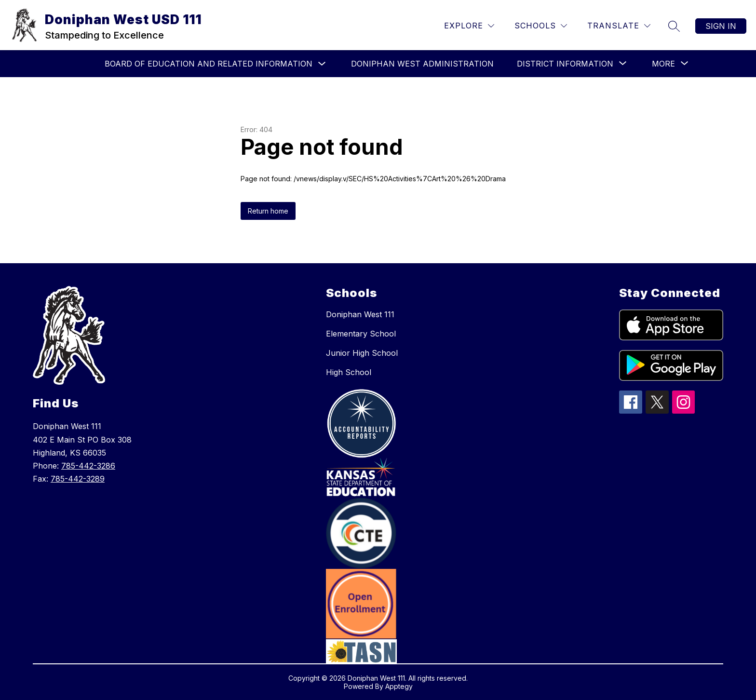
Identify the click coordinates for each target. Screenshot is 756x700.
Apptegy (399, 686)
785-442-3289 (78, 479)
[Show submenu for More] (663, 64)
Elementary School (361, 334)
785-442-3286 (88, 466)
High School (349, 372)
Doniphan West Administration (422, 64)
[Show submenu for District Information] (565, 64)
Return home (268, 211)
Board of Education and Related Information (209, 64)
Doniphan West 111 (360, 314)
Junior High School (362, 353)
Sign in (721, 26)
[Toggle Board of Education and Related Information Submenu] (322, 64)
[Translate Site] (619, 26)
